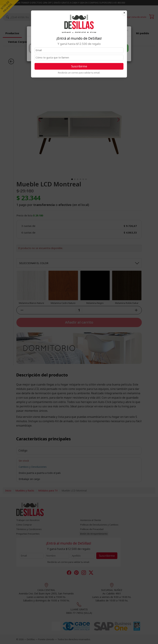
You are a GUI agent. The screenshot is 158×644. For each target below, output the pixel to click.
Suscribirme (79, 66)
